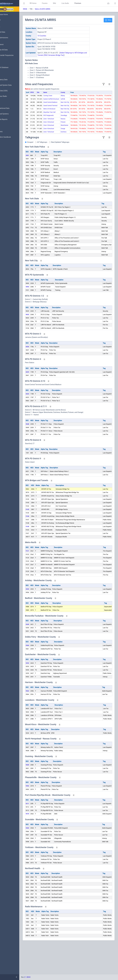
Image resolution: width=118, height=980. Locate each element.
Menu (108, 20)
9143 (38, 540)
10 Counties (52, 36)
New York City (66, 108)
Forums (55, 3)
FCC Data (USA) (9, 91)
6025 (38, 403)
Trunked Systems (9, 114)
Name (55, 92)
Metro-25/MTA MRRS (53, 9)
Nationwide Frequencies (12, 55)
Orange (64, 155)
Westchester (66, 150)
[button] (108, 3)
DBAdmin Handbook (10, 137)
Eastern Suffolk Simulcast (57, 103)
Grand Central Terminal (56, 118)
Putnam (64, 145)
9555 (38, 620)
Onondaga (65, 134)
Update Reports (9, 119)
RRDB (35, 9)
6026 (38, 378)
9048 (38, 455)
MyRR (5, 20)
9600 (38, 796)
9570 (38, 845)
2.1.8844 (38, 977)
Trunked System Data (11, 85)
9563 (38, 722)
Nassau (64, 139)
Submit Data (8, 32)
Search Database (9, 67)
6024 (38, 425)
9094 (38, 318)
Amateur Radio (9, 96)
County (64, 92)
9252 (38, 694)
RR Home (43, 3)
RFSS (42, 92)
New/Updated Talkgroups (70, 173)
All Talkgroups (52, 173)
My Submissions (9, 38)
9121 (38, 582)
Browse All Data (9, 50)
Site (48, 92)
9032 (38, 345)
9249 (38, 655)
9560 (38, 676)
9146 (38, 547)
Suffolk (64, 101)
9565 (38, 859)
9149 (38, 557)
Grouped (40, 173)
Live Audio (75, 3)
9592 (38, 817)
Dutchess (65, 161)
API (4, 143)
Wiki (65, 3)
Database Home (9, 14)
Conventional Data (10, 108)
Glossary (6, 132)
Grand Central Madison (56, 111)
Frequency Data (9, 80)
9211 (38, 835)
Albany (64, 96)
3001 (38, 186)
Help (5, 148)
